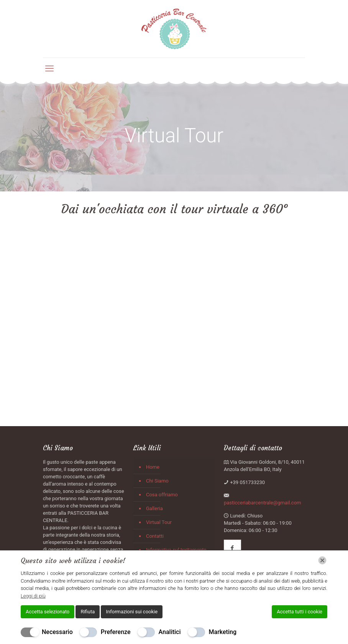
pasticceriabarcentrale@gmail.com (263, 503)
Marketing (223, 632)
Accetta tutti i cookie (300, 612)
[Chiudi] (322, 560)
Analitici (170, 632)
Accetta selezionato (48, 612)
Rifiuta (88, 612)
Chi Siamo (157, 481)
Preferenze (116, 632)
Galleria (154, 508)
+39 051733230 (247, 482)
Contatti (155, 536)
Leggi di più (33, 596)
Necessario (57, 632)
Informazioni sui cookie (132, 612)
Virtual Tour (159, 522)
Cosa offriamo (162, 495)
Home (153, 467)
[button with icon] (232, 548)
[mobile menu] (49, 69)
